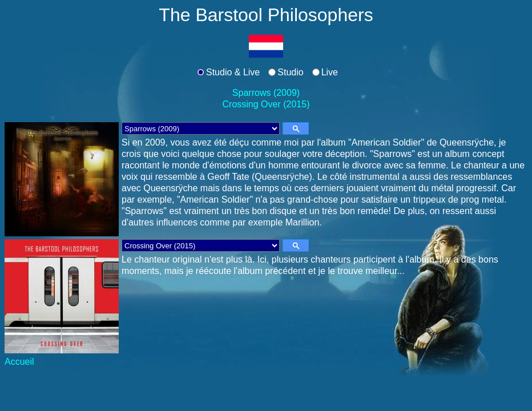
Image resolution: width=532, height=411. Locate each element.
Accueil (19, 362)
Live (330, 72)
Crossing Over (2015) (266, 104)
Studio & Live (233, 72)
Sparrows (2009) (266, 93)
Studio (290, 72)
